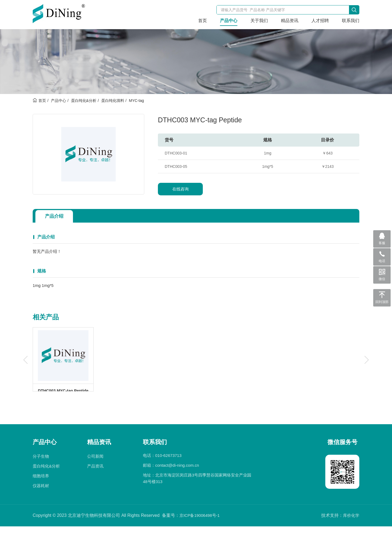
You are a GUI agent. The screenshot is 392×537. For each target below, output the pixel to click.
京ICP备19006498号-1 (201, 526)
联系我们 (351, 21)
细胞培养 (41, 486)
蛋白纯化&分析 (84, 101)
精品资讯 (290, 21)
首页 (203, 21)
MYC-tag (136, 101)
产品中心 (229, 21)
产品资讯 (95, 477)
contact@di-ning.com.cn (177, 476)
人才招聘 (320, 21)
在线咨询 (180, 189)
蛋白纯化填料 (113, 101)
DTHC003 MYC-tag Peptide (63, 396)
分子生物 (41, 467)
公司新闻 (95, 467)
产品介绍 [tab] (56, 216)
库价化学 (351, 526)
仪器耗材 (41, 496)
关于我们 (259, 21)
